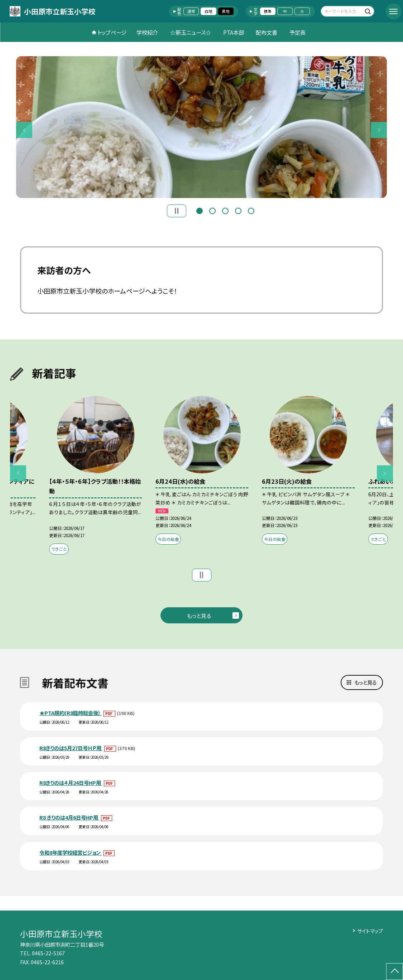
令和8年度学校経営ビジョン (71, 852)
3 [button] (225, 210)
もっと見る (199, 615)
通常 (191, 11)
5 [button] (251, 210)
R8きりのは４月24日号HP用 (71, 783)
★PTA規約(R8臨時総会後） (71, 713)
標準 (268, 11)
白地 (208, 11)
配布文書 (267, 32)
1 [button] (200, 210)
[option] (201, 127)
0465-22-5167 (48, 953)
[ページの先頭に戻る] (395, 972)
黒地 (226, 11)
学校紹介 (147, 32)
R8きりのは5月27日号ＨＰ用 (71, 748)
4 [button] (238, 210)
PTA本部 (234, 32)
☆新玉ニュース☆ (191, 32)
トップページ (112, 32)
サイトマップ (370, 931)
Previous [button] (24, 130)
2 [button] (212, 210)
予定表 (298, 32)
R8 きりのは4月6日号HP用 (69, 817)
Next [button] (379, 130)
